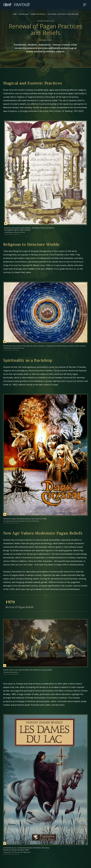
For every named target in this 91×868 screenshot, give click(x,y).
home (15, 14)
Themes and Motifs (38, 14)
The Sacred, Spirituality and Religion (63, 14)
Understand (24, 14)
